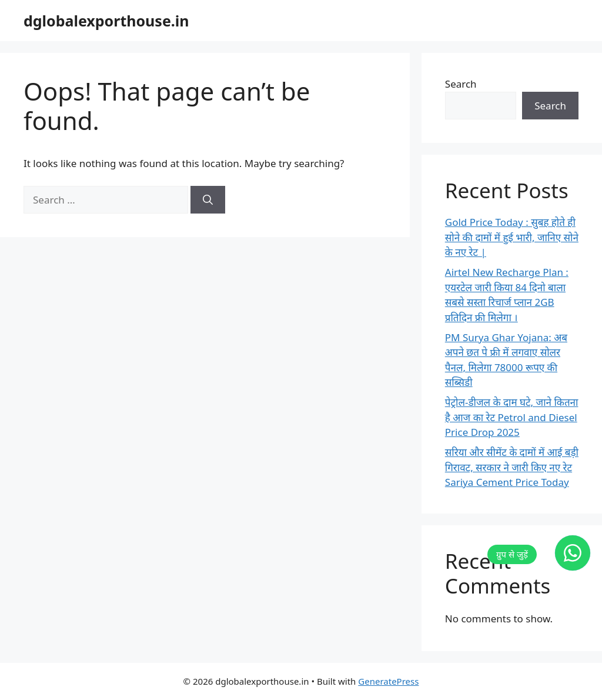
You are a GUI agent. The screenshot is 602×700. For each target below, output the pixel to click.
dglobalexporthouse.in (106, 21)
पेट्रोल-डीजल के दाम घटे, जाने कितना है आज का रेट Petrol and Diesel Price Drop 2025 (512, 417)
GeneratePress (388, 681)
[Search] (208, 200)
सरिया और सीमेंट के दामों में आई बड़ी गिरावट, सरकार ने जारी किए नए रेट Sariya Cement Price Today (512, 467)
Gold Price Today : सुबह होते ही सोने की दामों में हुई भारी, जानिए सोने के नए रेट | (512, 237)
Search (461, 84)
